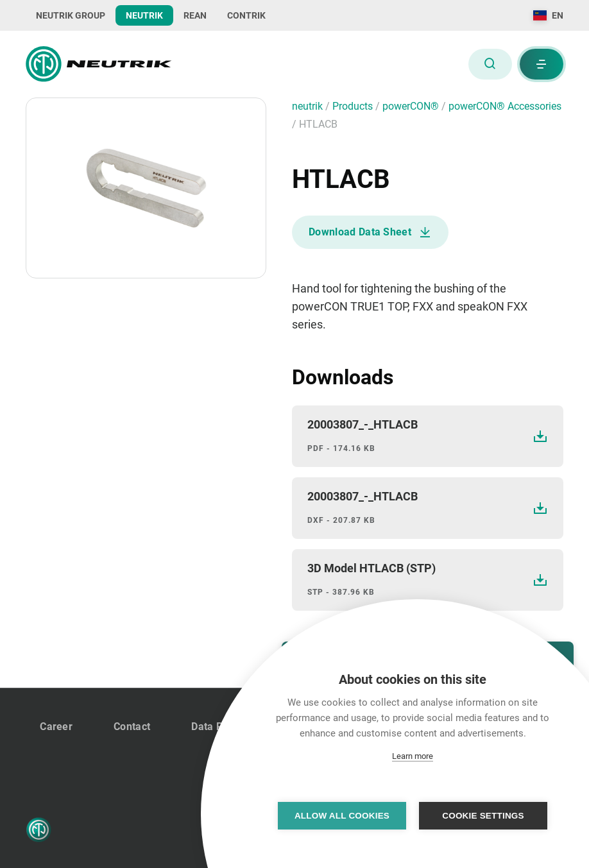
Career (56, 727)
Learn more (413, 756)
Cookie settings (483, 816)
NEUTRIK (144, 15)
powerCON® (412, 106)
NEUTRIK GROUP (71, 15)
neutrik (309, 106)
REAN (195, 15)
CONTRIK (246, 15)
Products (354, 106)
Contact (132, 727)
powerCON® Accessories (505, 106)
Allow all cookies (342, 816)
